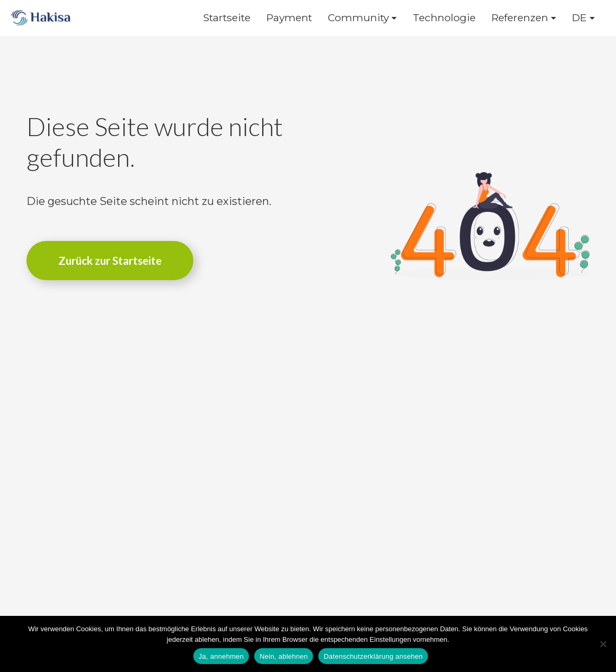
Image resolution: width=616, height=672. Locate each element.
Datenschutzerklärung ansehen (373, 656)
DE (579, 18)
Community (358, 18)
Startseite (227, 18)
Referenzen (520, 18)
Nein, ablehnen (284, 656)
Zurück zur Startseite (110, 260)
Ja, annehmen (221, 656)
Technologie (444, 18)
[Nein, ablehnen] (603, 644)
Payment (289, 18)
